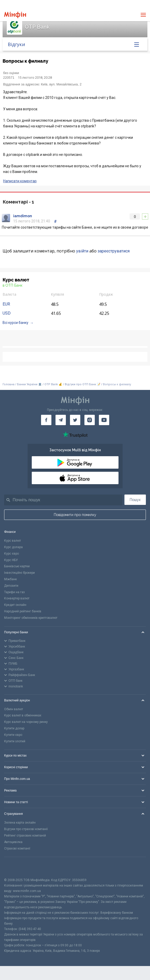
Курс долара (13, 547)
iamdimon (23, 216)
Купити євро (13, 735)
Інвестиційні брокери (19, 573)
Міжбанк (10, 579)
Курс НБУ (11, 560)
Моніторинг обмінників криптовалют (31, 618)
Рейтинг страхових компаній (25, 836)
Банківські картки (17, 566)
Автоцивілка (13, 842)
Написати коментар (20, 181)
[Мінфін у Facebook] (46, 420)
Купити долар (14, 728)
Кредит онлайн (15, 605)
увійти (82, 251)
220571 (9, 78)
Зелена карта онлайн (20, 823)
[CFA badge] (16, 867)
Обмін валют (14, 709)
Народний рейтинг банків (23, 611)
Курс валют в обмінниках (23, 715)
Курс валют (13, 541)
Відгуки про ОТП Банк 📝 (83, 384)
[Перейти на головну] (15, 15)
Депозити (11, 586)
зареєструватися (114, 251)
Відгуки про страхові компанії (26, 829)
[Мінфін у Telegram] (61, 420)
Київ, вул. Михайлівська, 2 (61, 84)
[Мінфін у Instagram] (90, 420)
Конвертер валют (17, 598)
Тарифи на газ (14, 592)
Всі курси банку (15, 323)
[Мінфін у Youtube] (104, 420)
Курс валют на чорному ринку (26, 722)
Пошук (135, 500)
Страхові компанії (17, 848)
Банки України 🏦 (30, 384)
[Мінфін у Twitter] (75, 420)
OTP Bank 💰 (53, 384)
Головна (9, 384)
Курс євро (11, 554)
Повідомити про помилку (75, 515)
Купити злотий (15, 741)
